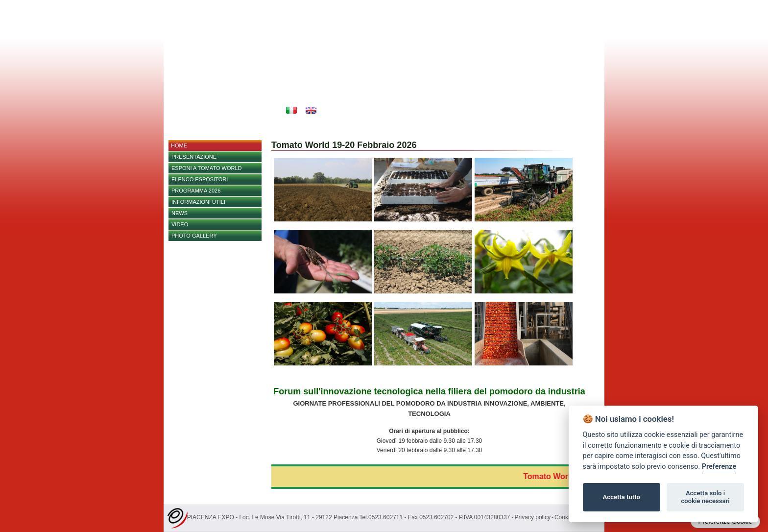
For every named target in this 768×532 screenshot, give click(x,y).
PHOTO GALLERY (194, 236)
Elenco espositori (200, 179)
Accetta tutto (622, 497)
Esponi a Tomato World (206, 168)
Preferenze (719, 467)
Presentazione (194, 157)
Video (180, 224)
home (179, 145)
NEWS (180, 213)
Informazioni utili (198, 202)
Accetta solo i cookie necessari (705, 497)
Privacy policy (533, 517)
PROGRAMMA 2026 (196, 191)
